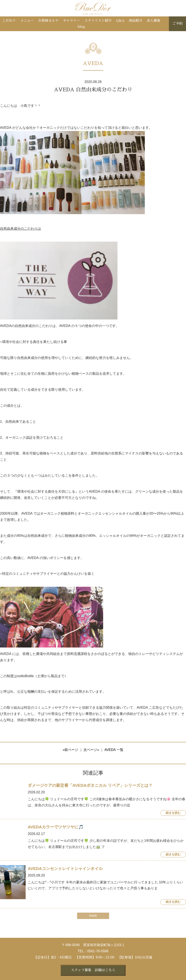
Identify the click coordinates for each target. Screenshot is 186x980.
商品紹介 (136, 21)
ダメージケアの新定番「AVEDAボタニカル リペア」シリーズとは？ (90, 785)
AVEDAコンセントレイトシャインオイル (65, 869)
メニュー (27, 21)
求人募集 (154, 21)
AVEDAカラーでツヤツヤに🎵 (56, 827)
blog (81, 27)
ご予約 (177, 24)
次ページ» (91, 750)
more (93, 915)
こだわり (9, 21)
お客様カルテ (48, 21)
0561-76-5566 (98, 951)
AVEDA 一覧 (114, 750)
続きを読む (173, 813)
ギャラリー (71, 21)
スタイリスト (98, 21)
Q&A (120, 21)
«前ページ (70, 750)
